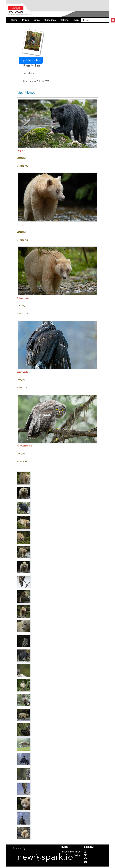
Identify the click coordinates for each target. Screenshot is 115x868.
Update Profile (31, 60)
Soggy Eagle (22, 372)
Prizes (65, 852)
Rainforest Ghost (24, 298)
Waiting (20, 224)
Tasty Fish (21, 150)
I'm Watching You (24, 446)
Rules (71, 852)
